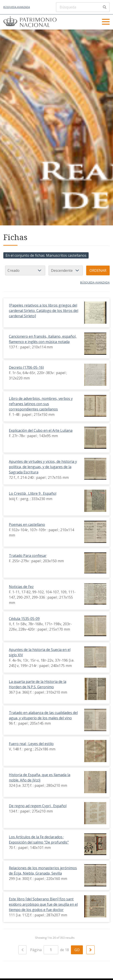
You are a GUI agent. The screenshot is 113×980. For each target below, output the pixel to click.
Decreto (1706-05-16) (26, 367)
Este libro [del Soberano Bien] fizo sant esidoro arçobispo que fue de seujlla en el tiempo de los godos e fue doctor (43, 904)
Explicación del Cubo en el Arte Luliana (41, 430)
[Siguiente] (91, 950)
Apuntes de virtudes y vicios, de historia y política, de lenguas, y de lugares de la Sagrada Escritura (43, 467)
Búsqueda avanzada (17, 7)
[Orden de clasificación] (66, 270)
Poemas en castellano (27, 525)
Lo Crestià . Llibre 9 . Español (33, 493)
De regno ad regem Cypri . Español (38, 806)
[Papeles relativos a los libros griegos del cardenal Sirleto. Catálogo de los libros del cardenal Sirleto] (44, 311)
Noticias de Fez (21, 587)
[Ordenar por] (25, 270)
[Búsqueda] (83, 7)
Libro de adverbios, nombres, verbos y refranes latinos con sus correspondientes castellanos (41, 404)
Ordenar (98, 270)
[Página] (51, 950)
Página (44, 950)
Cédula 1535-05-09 (24, 619)
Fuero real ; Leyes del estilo (31, 744)
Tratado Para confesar (28, 556)
